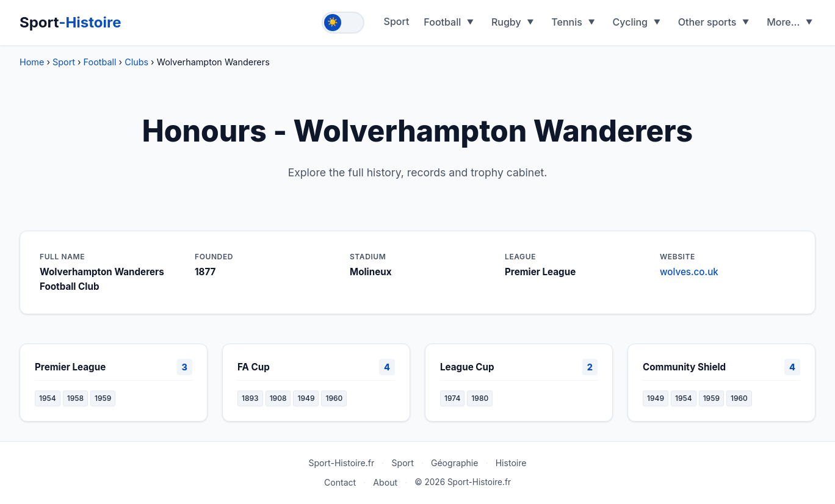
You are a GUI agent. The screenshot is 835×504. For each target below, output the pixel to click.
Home (32, 62)
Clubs (136, 62)
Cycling (631, 22)
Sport (70, 22)
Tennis (567, 22)
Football (442, 22)
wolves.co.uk (689, 272)
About (385, 482)
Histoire (511, 463)
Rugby (506, 22)
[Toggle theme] (343, 23)
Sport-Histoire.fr (341, 463)
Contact (340, 482)
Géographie (455, 463)
